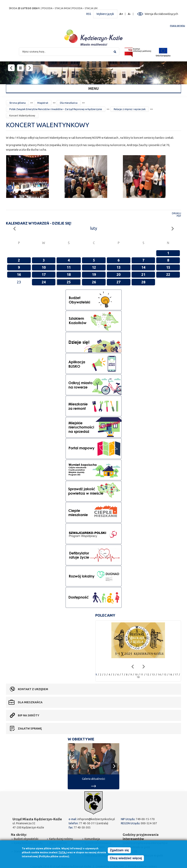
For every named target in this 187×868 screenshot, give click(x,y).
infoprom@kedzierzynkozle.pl (96, 819)
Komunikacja (92, 839)
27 (119, 282)
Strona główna (17, 103)
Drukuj (176, 213)
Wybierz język (105, 14)
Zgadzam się (119, 850)
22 (168, 274)
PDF (179, 216)
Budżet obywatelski (26, 839)
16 (19, 274)
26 (94, 282)
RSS (89, 14)
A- (130, 14)
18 (69, 274)
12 (94, 267)
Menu (93, 88)
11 (69, 267)
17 (44, 274)
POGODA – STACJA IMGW (56, 8)
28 (143, 282)
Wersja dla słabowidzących (161, 14)
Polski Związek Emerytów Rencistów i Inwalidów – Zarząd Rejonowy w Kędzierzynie (56, 109)
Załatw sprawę (30, 728)
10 (44, 267)
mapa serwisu (177, 26)
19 (94, 274)
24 (44, 282)
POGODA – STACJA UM (85, 8)
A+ (121, 14)
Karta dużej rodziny (61, 839)
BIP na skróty (29, 715)
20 (119, 274)
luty (94, 228)
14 (143, 267)
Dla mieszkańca (69, 103)
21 (143, 274)
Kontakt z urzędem (33, 689)
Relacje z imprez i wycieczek (130, 109)
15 (168, 267)
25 (69, 282)
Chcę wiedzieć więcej (126, 858)
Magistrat (43, 103)
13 (119, 267)
